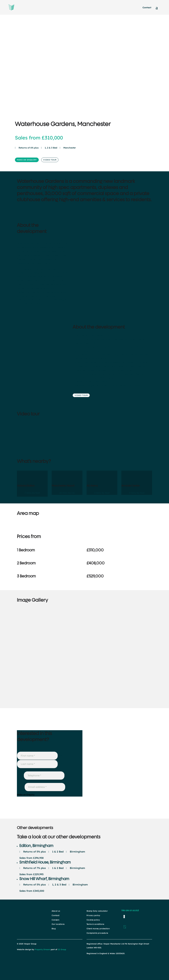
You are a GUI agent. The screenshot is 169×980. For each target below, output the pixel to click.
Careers (56, 920)
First (60, 755)
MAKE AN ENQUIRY (27, 160)
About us (56, 911)
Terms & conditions (95, 924)
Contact (147, 8)
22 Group (62, 949)
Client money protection (98, 929)
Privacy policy (93, 915)
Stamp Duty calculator (97, 911)
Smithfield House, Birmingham (45, 862)
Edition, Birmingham (36, 846)
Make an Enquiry (26, 795)
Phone (20, 775)
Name (21, 749)
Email (21, 787)
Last (60, 764)
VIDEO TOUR (50, 160)
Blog (54, 929)
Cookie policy (93, 920)
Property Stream (42, 949)
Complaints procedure (97, 933)
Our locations (58, 924)
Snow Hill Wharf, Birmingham (44, 879)
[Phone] (44, 775)
